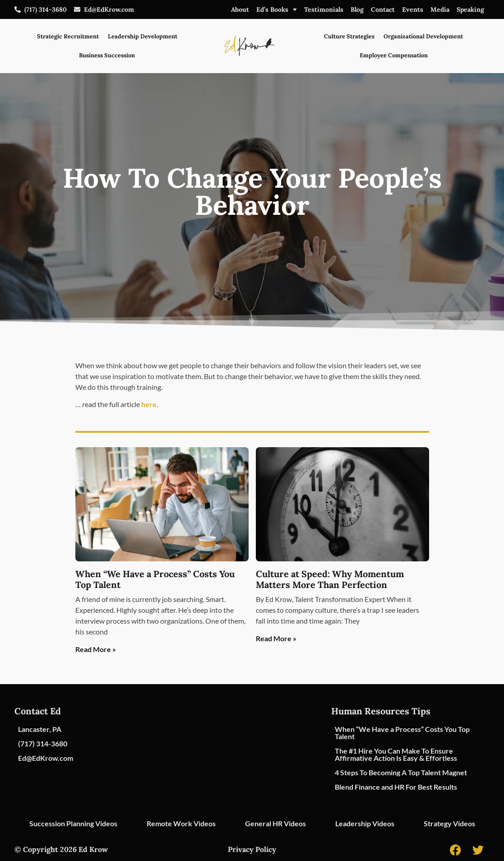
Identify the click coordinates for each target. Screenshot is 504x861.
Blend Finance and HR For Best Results (396, 787)
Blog (357, 9)
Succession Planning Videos (73, 823)
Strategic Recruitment (68, 36)
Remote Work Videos (181, 823)
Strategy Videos (449, 823)
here (149, 404)
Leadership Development (143, 36)
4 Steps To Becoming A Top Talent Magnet (401, 772)
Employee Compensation (394, 55)
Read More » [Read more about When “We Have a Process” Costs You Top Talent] (96, 649)
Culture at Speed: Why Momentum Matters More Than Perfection (330, 579)
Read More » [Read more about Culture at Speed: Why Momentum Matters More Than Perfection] (276, 638)
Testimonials (324, 9)
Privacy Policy (252, 849)
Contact (383, 9)
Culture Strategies (349, 36)
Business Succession (107, 55)
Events (413, 9)
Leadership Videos (365, 823)
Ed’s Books (277, 9)
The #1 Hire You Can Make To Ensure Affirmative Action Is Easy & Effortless (396, 754)
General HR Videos (275, 823)
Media (440, 9)
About (240, 9)
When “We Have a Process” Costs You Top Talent (155, 579)
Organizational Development (423, 36)
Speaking (470, 9)
